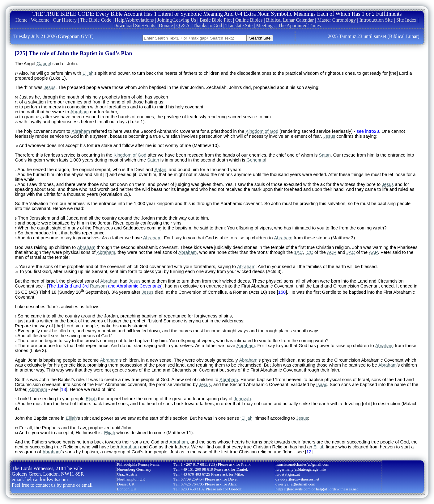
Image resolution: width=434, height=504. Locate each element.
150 (282, 292)
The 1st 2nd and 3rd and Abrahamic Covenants (105, 286)
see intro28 (368, 131)
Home (21, 20)
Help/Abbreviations (134, 20)
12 (309, 452)
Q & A (183, 25)
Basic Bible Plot (216, 20)
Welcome (40, 20)
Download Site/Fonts (134, 25)
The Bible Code (96, 20)
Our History (65, 20)
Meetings (265, 25)
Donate (166, 25)
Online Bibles (249, 20)
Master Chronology (336, 20)
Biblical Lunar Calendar (290, 20)
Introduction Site (376, 20)
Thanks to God (207, 25)
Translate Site (239, 25)
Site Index (406, 20)
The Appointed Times (299, 25)
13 (63, 389)
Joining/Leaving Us (177, 20)
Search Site (260, 38)
